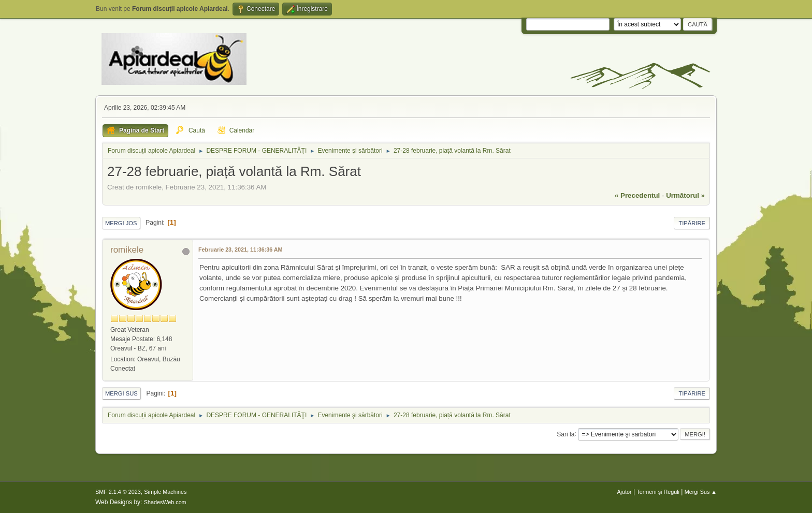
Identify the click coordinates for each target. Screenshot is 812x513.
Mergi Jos (121, 223)
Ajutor (624, 492)
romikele (127, 250)
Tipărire (692, 223)
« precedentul (637, 195)
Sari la (565, 434)
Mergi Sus (121, 393)
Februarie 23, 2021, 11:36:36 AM (241, 250)
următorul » (685, 195)
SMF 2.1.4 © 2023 (118, 492)
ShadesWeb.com (165, 502)
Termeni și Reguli (658, 492)
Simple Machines (165, 492)
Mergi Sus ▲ (701, 492)
